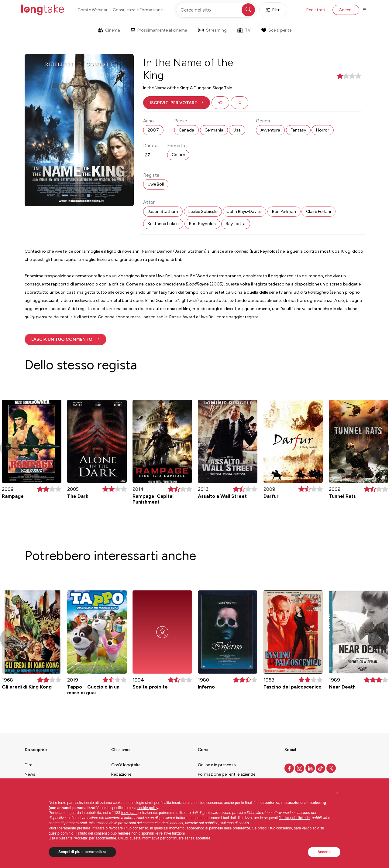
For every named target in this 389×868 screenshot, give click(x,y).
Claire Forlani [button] (318, 212)
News (30, 774)
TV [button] (244, 30)
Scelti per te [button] (276, 30)
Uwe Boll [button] (156, 184)
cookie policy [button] (148, 808)
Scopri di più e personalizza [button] (82, 852)
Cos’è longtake (126, 765)
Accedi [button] (346, 10)
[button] (177, 103)
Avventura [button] (270, 130)
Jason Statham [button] (163, 212)
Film (29, 765)
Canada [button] (186, 130)
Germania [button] (214, 130)
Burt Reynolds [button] (202, 224)
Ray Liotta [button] (236, 224)
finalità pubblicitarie (294, 818)
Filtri (273, 10)
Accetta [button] (324, 852)
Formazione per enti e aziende (227, 774)
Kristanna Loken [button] (163, 224)
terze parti (129, 813)
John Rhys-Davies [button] (244, 212)
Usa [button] (237, 130)
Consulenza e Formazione (138, 10)
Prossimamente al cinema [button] (159, 30)
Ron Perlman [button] (284, 212)
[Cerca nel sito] (216, 10)
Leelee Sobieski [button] (203, 212)
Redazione (121, 774)
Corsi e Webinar (93, 10)
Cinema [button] (109, 30)
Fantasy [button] (298, 130)
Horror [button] (323, 130)
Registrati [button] (316, 10)
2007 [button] (153, 130)
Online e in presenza (217, 765)
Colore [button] (178, 155)
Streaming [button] (212, 30)
